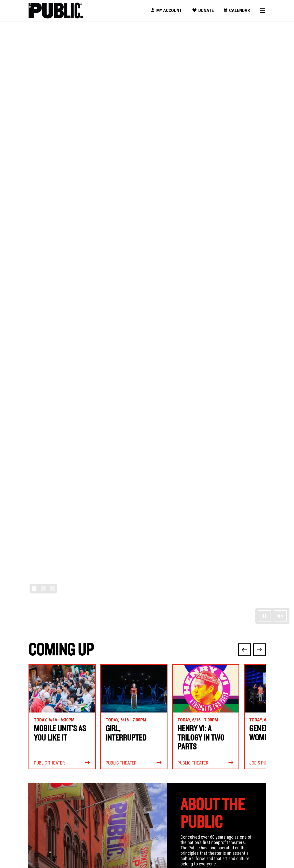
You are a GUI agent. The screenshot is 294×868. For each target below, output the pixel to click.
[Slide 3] (52, 589)
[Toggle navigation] (261, 11)
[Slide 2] (43, 589)
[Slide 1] (34, 589)
